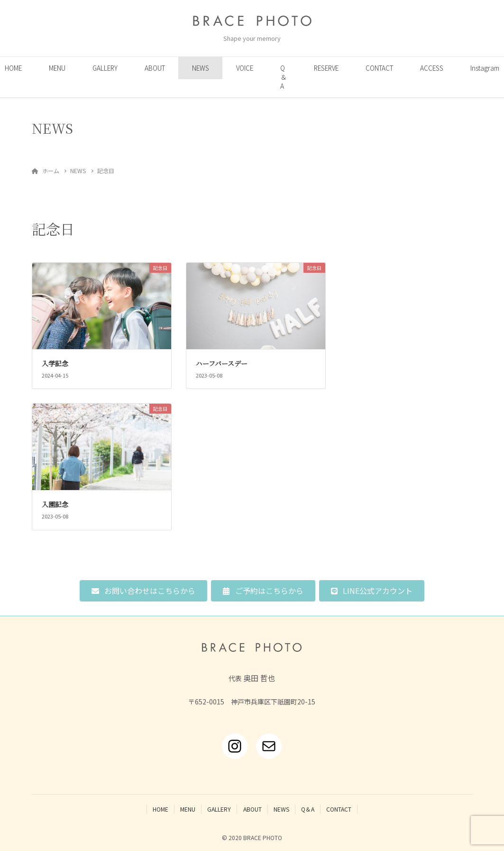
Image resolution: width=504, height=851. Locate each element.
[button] (143, 591)
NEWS (201, 68)
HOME (160, 809)
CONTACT (379, 68)
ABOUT (155, 68)
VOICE (245, 68)
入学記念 (55, 363)
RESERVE (326, 68)
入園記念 (55, 504)
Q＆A (284, 77)
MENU (57, 68)
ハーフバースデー (222, 363)
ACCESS (432, 68)
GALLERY (105, 68)
